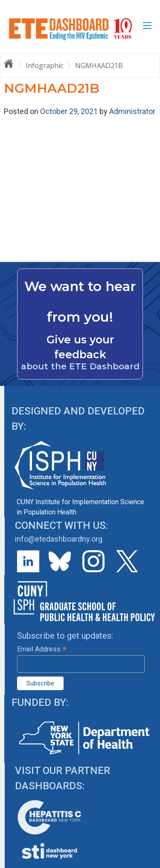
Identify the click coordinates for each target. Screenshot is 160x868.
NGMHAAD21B (99, 66)
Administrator (132, 111)
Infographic (44, 66)
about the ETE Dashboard (80, 366)
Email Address (42, 649)
